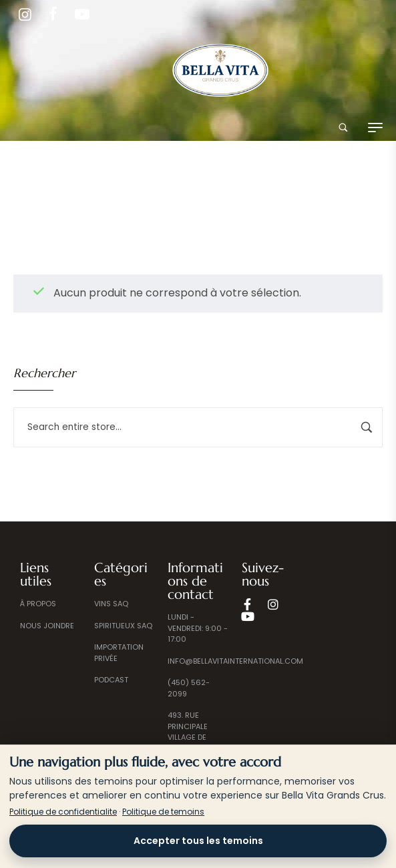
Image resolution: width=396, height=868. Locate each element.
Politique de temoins (163, 812)
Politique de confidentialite (63, 812)
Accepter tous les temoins (198, 841)
